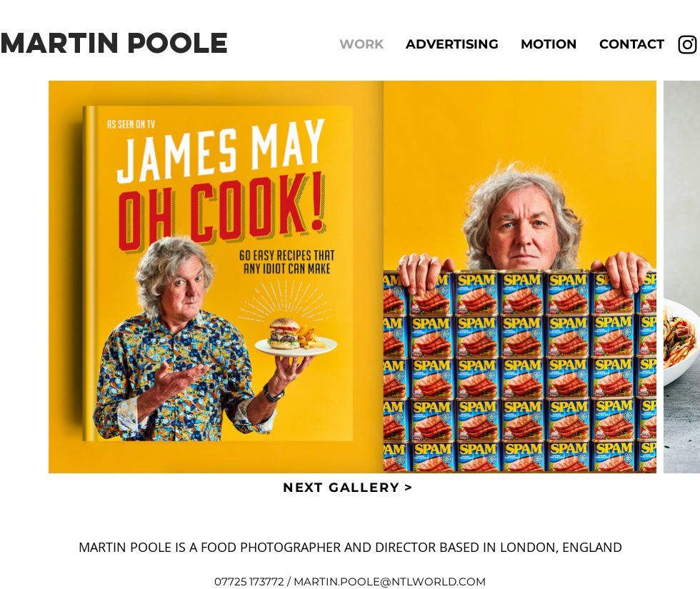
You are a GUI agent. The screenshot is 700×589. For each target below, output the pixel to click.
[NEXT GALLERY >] (350, 488)
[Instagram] (687, 45)
